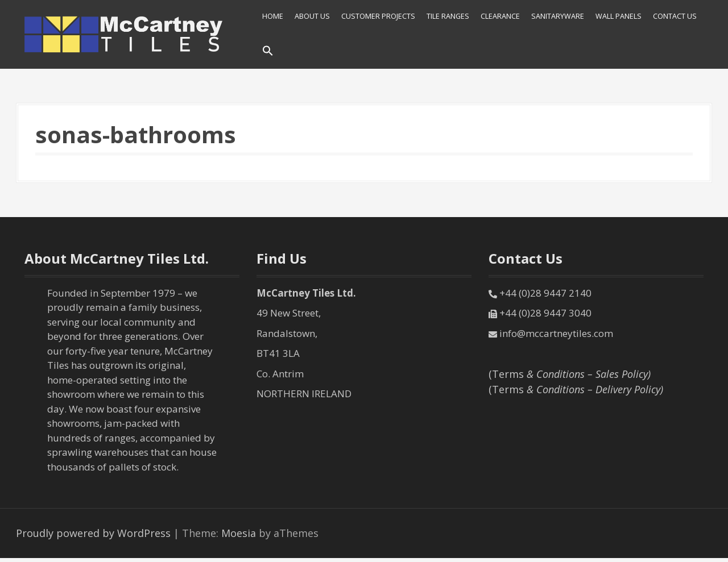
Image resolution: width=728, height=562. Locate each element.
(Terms (570, 374)
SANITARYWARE (558, 16)
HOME (273, 16)
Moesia (239, 533)
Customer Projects (378, 16)
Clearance (500, 16)
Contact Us (675, 16)
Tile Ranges (448, 16)
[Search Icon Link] (268, 51)
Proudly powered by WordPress (93, 533)
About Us (312, 16)
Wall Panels (619, 16)
